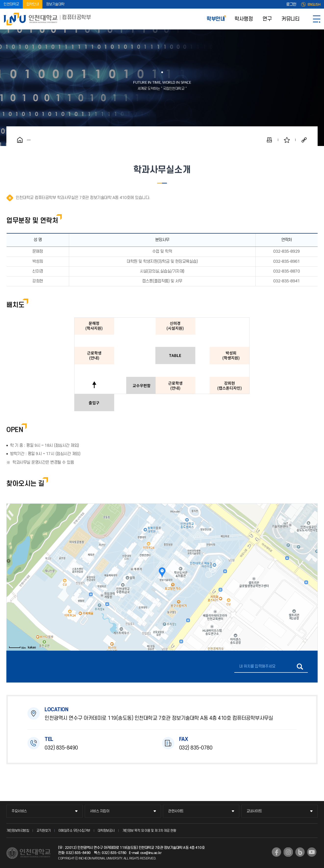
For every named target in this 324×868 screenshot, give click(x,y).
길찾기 (300, 667)
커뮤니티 (290, 19)
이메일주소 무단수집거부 (74, 831)
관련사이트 (176, 811)
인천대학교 (11, 4)
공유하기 (304, 140)
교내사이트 (254, 811)
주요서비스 (19, 811)
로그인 (291, 4)
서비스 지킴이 (100, 811)
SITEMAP (317, 19)
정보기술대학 (55, 4)
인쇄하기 (269, 140)
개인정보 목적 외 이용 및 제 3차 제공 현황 (149, 831)
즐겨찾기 (287, 140)
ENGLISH (314, 4)
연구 (267, 19)
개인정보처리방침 (18, 831)
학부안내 (216, 19)
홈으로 (20, 140)
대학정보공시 (106, 831)
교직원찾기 (44, 831)
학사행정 (244, 19)
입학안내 (33, 4)
